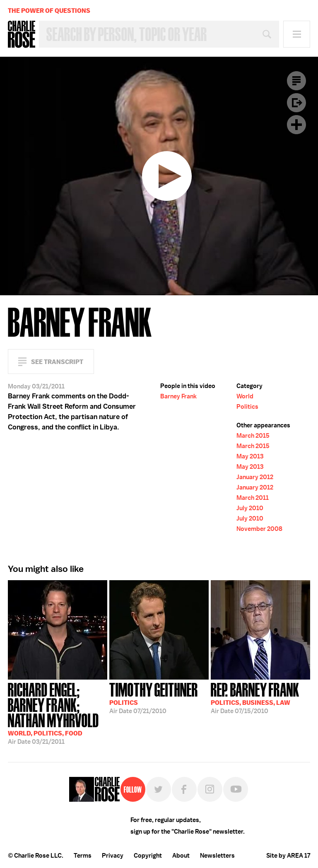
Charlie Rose (22, 34)
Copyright (148, 856)
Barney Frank (178, 396)
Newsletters (217, 856)
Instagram (210, 789)
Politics (247, 407)
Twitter (159, 789)
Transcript (296, 81)
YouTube (236, 789)
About (181, 856)
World (245, 396)
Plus (296, 125)
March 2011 (253, 498)
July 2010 (250, 508)
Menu (297, 34)
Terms (83, 856)
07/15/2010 (255, 697)
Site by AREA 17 (288, 856)
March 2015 (253, 436)
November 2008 (259, 529)
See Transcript (57, 362)
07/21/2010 (154, 697)
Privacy (113, 856)
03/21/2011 (58, 713)
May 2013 (250, 456)
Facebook (184, 789)
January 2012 (255, 477)
